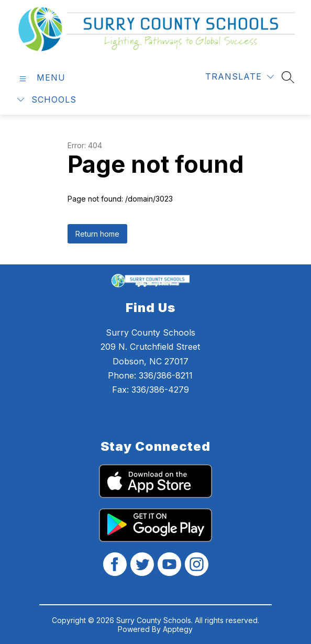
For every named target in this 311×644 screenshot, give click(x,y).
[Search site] (288, 77)
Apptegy (178, 629)
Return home (97, 234)
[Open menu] (41, 77)
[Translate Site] (240, 77)
